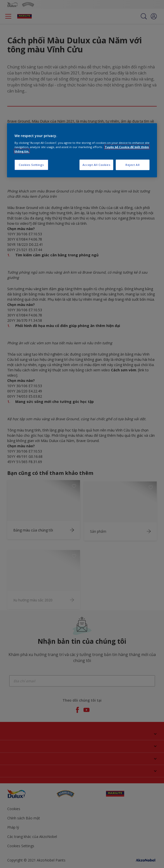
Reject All (133, 165)
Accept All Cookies (96, 165)
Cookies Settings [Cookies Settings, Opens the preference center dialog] (31, 165)
